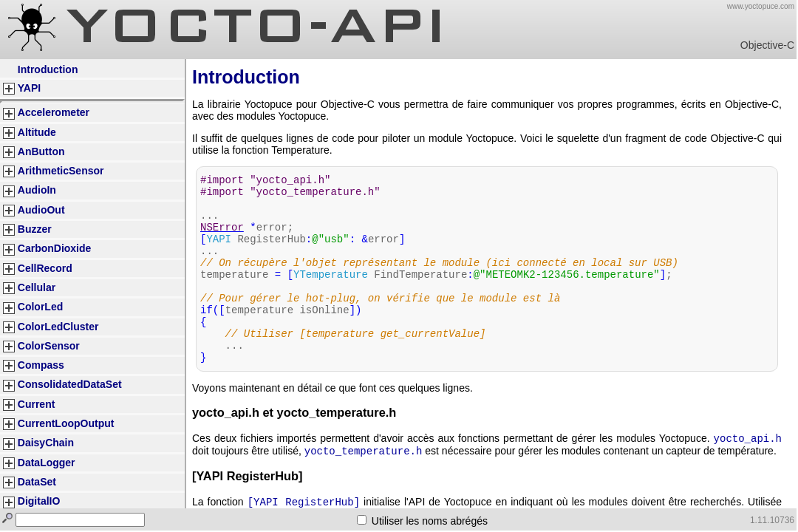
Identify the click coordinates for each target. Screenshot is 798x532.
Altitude (37, 132)
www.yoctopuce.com (761, 6)
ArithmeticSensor (61, 171)
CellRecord (45, 268)
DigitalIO (39, 501)
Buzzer (35, 229)
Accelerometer (54, 112)
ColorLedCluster (58, 327)
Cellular (37, 287)
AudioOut (41, 210)
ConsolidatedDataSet (70, 384)
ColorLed (40, 307)
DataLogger (47, 463)
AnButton (41, 151)
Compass (41, 365)
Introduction (48, 69)
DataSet (37, 482)
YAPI (29, 88)
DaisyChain (46, 443)
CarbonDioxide (55, 248)
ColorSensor (49, 346)
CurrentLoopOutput (66, 423)
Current (37, 404)
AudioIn (37, 190)
